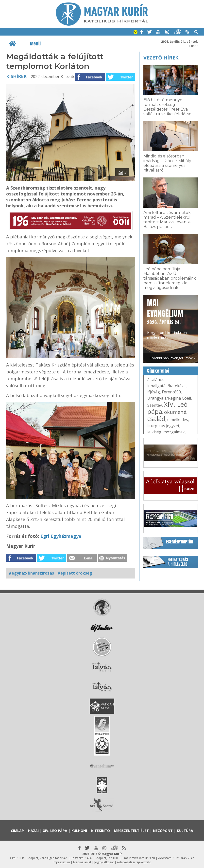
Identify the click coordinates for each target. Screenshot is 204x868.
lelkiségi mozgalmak (166, 432)
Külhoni (79, 831)
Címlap (17, 831)
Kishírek (16, 76)
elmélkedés (178, 420)
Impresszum (61, 862)
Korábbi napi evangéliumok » (172, 358)
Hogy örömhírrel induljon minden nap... (167, 318)
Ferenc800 (171, 392)
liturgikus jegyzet (163, 426)
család (156, 419)
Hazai (33, 831)
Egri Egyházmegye (60, 536)
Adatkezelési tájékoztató (134, 862)
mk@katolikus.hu (143, 858)
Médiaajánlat (82, 862)
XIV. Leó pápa (167, 408)
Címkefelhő (158, 371)
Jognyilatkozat (104, 862)
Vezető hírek (161, 58)
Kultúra (185, 831)
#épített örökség (75, 573)
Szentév (155, 405)
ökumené (175, 412)
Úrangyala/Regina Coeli (169, 398)
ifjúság (154, 392)
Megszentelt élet (131, 831)
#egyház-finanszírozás (31, 573)
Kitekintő (101, 831)
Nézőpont (163, 831)
